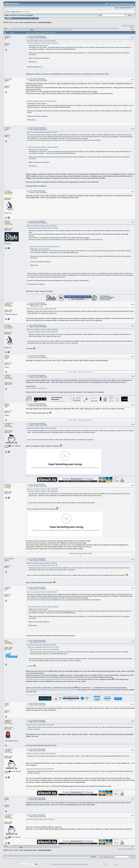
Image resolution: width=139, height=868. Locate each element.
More (36, 18)
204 (43, 28)
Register (30, 18)
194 (16, 28)
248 (45, 30)
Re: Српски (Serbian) (37, 36)
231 (114, 28)
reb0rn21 (8, 375)
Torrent (30, 15)
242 (29, 30)
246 (40, 30)
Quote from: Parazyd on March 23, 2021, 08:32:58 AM (41, 645)
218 (80, 28)
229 (109, 28)
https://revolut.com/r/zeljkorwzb (36, 388)
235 (10, 30)
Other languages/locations (28, 22)
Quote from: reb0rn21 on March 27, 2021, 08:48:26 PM (42, 428)
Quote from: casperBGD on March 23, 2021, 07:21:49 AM (42, 330)
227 (104, 28)
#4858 (133, 750)
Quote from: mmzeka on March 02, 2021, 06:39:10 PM (43, 565)
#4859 (133, 799)
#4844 (133, 192)
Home (9, 18)
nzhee (7, 703)
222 (90, 28)
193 (13, 28)
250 (51, 30)
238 (18, 30)
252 (56, 30)
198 (26, 28)
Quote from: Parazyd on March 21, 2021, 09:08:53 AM (41, 309)
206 (48, 28)
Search (19, 18)
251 (53, 30)
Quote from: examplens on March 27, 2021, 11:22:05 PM (42, 489)
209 (56, 28)
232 (117, 28)
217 (77, 28)
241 (26, 30)
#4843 (133, 129)
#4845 (133, 222)
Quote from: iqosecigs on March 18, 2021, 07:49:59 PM (42, 132)
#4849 (133, 376)
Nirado (7, 356)
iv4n (6, 640)
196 (21, 28)
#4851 (133, 425)
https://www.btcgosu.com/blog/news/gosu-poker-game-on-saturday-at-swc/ (51, 690)
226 (101, 28)
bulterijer (8, 36)
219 (82, 28)
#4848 (133, 357)
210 (58, 28)
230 (112, 28)
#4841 (133, 37)
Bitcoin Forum (8, 22)
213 (66, 28)
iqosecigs (8, 79)
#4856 (133, 704)
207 (50, 28)
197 (24, 28)
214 (69, 28)
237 (15, 30)
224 (96, 28)
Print (133, 30)
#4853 (133, 560)
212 (64, 28)
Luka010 (8, 587)
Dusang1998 (9, 559)
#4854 (133, 588)
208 (53, 28)
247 (43, 30)
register (28, 12)
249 (48, 30)
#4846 (133, 305)
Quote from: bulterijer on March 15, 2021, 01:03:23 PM (43, 43)
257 (69, 30)
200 (32, 28)
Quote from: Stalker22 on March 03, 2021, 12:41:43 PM (42, 563)
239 (21, 30)
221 (88, 28)
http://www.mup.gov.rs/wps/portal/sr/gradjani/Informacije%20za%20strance (51, 679)
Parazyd (7, 191)
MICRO (7, 221)
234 (7, 30)
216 (74, 28)
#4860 (133, 816)
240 (23, 30)
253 (59, 30)
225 (98, 28)
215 (72, 28)
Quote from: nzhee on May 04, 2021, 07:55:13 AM (40, 725)
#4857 (133, 721)
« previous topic (126, 26)
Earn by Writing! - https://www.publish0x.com (80, 372)
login (22, 12)
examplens (8, 424)
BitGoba (8, 484)
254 (61, 30)
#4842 (133, 80)
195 (19, 28)
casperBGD (9, 303)
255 (64, 30)
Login (24, 18)
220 (85, 28)
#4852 (133, 485)
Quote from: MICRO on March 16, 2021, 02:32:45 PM (41, 41)
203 (40, 28)
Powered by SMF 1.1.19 (58, 864)
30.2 (26, 15)
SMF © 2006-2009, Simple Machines (77, 864)
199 (29, 28)
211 (61, 28)
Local (16, 22)
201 (34, 28)
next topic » (132, 26)
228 (106, 28)
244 (35, 30)
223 (93, 28)
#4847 (133, 326)
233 (5, 30)
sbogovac (8, 720)
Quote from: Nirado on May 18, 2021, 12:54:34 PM (40, 819)
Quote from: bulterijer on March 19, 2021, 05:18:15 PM (42, 226)
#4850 (133, 405)
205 (45, 28)
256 (67, 30)
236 (13, 30)
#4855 (133, 641)
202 (37, 28)
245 (37, 30)
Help (14, 18)
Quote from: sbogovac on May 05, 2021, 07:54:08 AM (41, 754)
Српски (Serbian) (45, 22)
